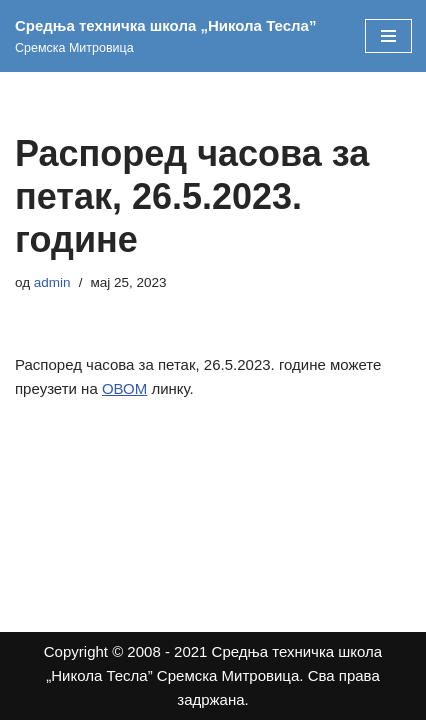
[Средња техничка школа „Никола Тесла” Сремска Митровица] (175, 36)
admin (52, 282)
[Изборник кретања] (388, 36)
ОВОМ (124, 388)
